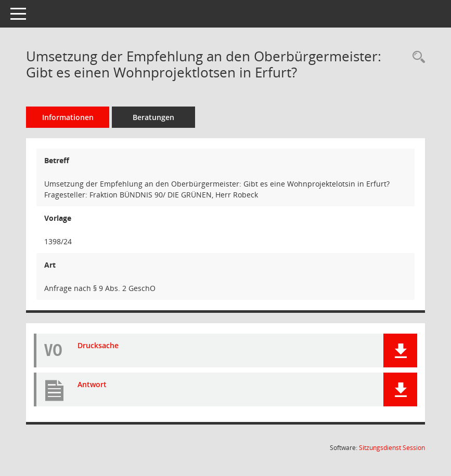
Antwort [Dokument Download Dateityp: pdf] (92, 384)
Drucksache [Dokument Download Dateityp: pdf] (98, 345)
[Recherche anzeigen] (416, 57)
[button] (400, 351)
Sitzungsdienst (392, 448)
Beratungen (153, 117)
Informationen (68, 117)
